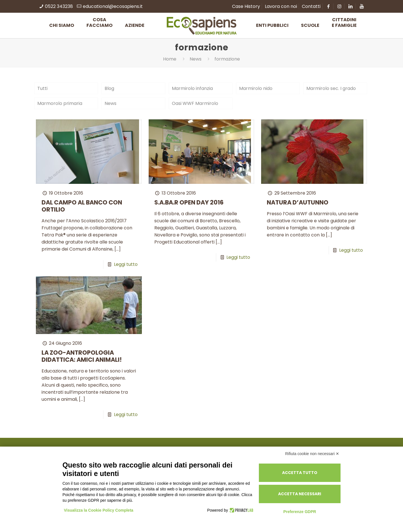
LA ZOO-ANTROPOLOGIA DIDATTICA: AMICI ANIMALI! (82, 356)
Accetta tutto (300, 473)
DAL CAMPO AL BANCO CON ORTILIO (82, 206)
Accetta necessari (300, 494)
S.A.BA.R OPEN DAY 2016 (189, 202)
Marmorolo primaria (60, 103)
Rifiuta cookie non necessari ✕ (312, 454)
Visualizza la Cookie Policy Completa (99, 510)
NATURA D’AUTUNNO (298, 202)
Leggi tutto (126, 264)
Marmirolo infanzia (192, 88)
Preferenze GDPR (300, 512)
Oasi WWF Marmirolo (195, 103)
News (196, 59)
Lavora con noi (281, 6)
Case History (246, 6)
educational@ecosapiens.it (113, 6)
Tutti (42, 88)
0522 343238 (59, 6)
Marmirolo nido (256, 88)
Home (170, 59)
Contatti (311, 6)
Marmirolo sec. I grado (331, 88)
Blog (109, 88)
